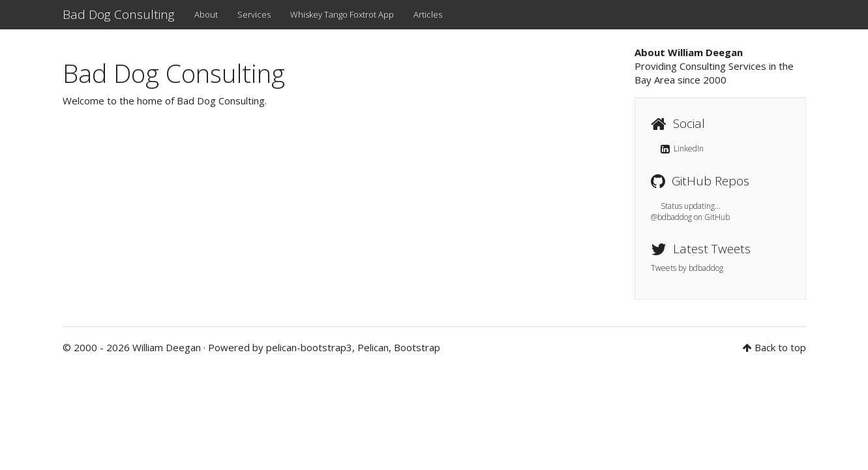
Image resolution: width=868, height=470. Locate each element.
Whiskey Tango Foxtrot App (342, 14)
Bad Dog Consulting (119, 14)
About (206, 14)
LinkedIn (682, 149)
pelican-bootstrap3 (309, 347)
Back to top (780, 347)
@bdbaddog (671, 217)
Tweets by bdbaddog (687, 268)
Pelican (373, 347)
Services (254, 14)
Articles (428, 14)
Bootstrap (417, 347)
